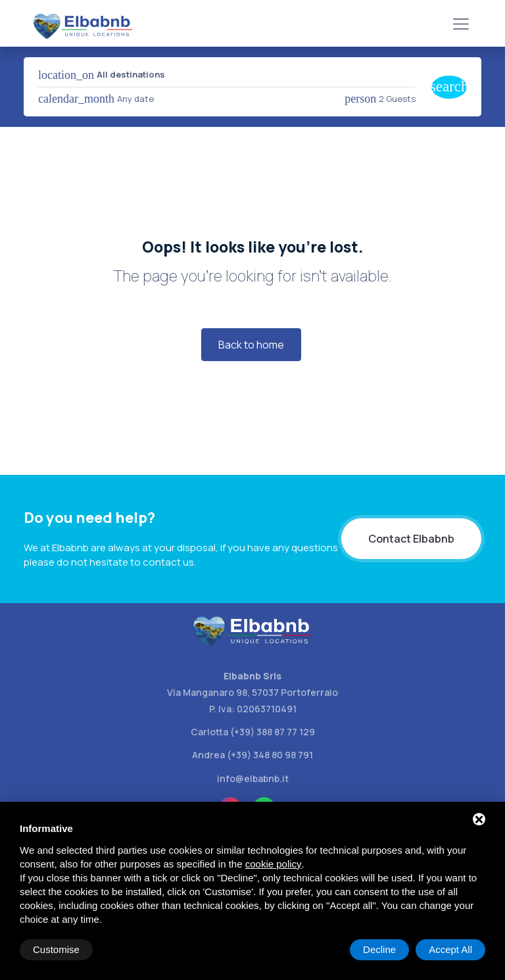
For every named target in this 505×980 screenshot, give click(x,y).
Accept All (450, 949)
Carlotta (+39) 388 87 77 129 (253, 732)
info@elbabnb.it (253, 778)
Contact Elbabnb (411, 539)
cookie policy (274, 864)
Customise (56, 949)
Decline (379, 949)
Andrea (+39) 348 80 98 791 (252, 755)
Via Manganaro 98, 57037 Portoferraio (252, 692)
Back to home (251, 345)
